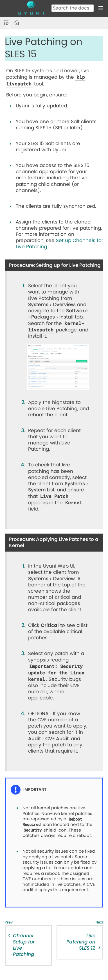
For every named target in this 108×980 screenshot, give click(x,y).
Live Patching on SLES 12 (81, 942)
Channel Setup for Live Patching (24, 945)
